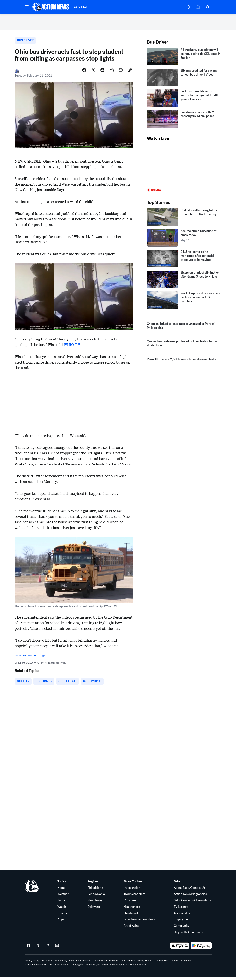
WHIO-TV (72, 347)
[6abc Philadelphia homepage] (51, 7)
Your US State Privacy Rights (137, 964)
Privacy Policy (32, 964)
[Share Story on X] (93, 73)
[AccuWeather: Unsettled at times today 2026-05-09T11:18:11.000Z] (184, 240)
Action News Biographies (190, 897)
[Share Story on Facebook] (84, 73)
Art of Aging (131, 929)
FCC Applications (59, 968)
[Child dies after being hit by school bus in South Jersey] (184, 219)
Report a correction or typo (30, 658)
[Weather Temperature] (176, 7)
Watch (62, 910)
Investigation (132, 891)
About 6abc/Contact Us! (190, 891)
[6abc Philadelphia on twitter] (38, 949)
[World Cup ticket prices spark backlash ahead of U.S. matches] (184, 302)
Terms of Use (161, 964)
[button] (27, 7)
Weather (63, 897)
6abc (177, 885)
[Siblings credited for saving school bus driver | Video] (184, 80)
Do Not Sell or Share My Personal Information (66, 964)
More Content (133, 885)
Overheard (131, 916)
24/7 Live (80, 7)
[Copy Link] (130, 73)
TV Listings (181, 910)
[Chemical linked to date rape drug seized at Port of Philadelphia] (184, 328)
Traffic (62, 904)
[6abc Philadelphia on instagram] (48, 949)
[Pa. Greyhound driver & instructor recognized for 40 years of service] (184, 101)
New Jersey (95, 904)
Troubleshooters (134, 897)
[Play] (184, 167)
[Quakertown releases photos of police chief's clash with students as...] (184, 347)
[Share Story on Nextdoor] (112, 73)
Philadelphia (96, 891)
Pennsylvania (96, 897)
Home (61, 891)
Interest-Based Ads (182, 964)
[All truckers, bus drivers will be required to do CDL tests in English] (184, 59)
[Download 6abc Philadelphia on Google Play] (201, 949)
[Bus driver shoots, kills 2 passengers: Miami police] (184, 121)
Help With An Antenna (188, 935)
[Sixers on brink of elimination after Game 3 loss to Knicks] (184, 282)
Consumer (130, 904)
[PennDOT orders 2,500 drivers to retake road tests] (184, 363)
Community (182, 929)
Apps (61, 923)
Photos (62, 916)
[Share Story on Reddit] (102, 73)
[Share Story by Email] (121, 73)
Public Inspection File (36, 968)
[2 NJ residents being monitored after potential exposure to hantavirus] (184, 261)
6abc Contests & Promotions (193, 904)
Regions (93, 885)
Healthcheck (132, 910)
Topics (62, 885)
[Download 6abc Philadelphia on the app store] (180, 949)
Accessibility (182, 916)
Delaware (94, 910)
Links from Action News (139, 923)
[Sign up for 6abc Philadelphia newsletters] (57, 949)
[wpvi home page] (32, 889)
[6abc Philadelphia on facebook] (29, 949)
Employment (182, 923)
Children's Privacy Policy (106, 964)
